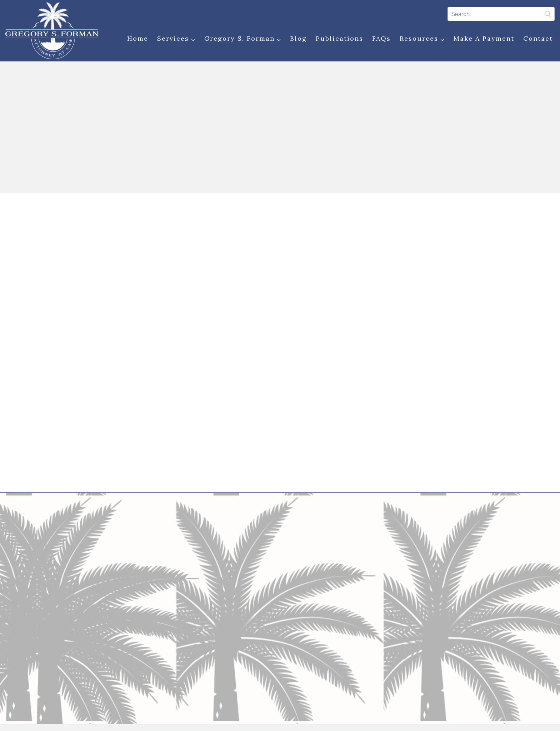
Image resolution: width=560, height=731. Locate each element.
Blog (298, 38)
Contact (538, 38)
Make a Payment (484, 38)
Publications (339, 38)
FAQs (381, 38)
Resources (422, 39)
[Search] (501, 14)
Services (176, 39)
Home (138, 38)
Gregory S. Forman (243, 39)
